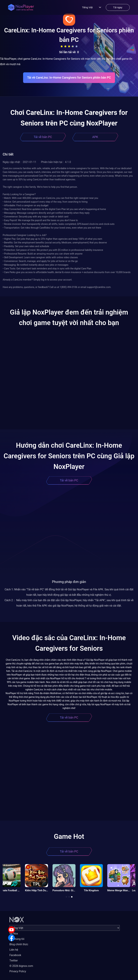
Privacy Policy (18, 971)
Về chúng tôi (17, 939)
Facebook (15, 955)
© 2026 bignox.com (21, 966)
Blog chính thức (19, 944)
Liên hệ (14, 950)
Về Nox (14, 934)
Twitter (14, 961)
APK (95, 137)
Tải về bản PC (43, 137)
